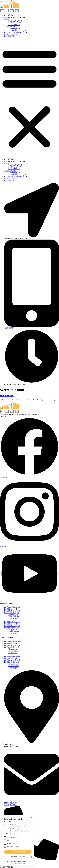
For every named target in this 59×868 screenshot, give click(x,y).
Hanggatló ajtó (13, 615)
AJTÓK (7, 19)
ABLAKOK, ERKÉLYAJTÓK (15, 17)
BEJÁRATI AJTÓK (15, 21)
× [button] (31, 817)
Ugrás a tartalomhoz (7, 1)
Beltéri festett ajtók (11, 609)
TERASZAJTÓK (14, 25)
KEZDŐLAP (9, 15)
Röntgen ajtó (13, 618)
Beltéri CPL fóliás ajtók (12, 611)
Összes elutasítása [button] (18, 857)
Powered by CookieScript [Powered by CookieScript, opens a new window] (18, 864)
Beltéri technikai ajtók (12, 613)
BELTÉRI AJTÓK (15, 23)
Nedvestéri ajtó (14, 617)
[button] (29, 98)
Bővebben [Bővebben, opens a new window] (16, 833)
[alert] (18, 841)
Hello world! (7, 395)
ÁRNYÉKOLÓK (10, 27)
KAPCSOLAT (9, 36)
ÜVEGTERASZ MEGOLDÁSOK (16, 32)
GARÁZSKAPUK (10, 34)
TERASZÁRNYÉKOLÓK (17, 30)
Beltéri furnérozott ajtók (12, 607)
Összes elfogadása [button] (18, 852)
